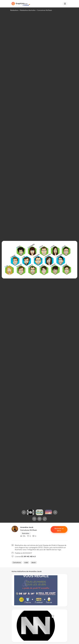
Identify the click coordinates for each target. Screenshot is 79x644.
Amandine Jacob (27, 527)
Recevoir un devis (59, 529)
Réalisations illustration (28, 10)
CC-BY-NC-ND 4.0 (28, 556)
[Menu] (65, 4)
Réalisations (14, 10)
